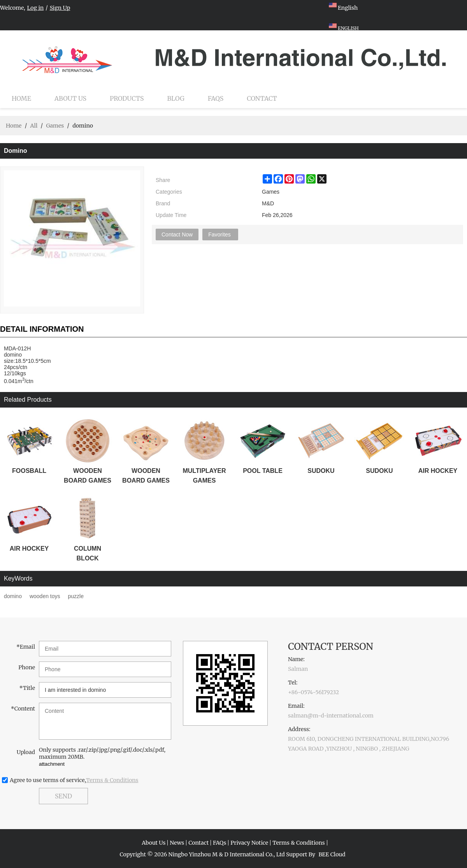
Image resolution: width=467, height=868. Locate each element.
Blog (176, 98)
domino (13, 596)
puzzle (76, 596)
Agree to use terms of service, (74, 780)
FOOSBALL (29, 471)
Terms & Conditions (112, 780)
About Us (70, 98)
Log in (36, 8)
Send (63, 796)
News (177, 843)
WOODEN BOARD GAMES (88, 476)
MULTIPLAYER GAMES (204, 476)
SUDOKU (321, 471)
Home (21, 98)
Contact (262, 98)
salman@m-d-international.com (331, 716)
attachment (52, 764)
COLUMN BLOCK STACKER (88, 554)
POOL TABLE (263, 471)
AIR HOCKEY (438, 471)
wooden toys (45, 596)
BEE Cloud (332, 854)
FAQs (216, 98)
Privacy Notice (249, 843)
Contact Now (177, 234)
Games (55, 126)
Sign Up (60, 8)
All (34, 126)
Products (127, 98)
